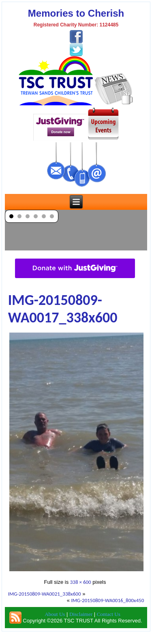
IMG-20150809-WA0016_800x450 (107, 600)
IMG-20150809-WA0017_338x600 (63, 309)
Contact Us (109, 614)
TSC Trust (87, 638)
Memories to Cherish (76, 13)
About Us (55, 614)
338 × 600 (81, 582)
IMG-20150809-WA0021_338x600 (45, 594)
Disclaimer (81, 614)
